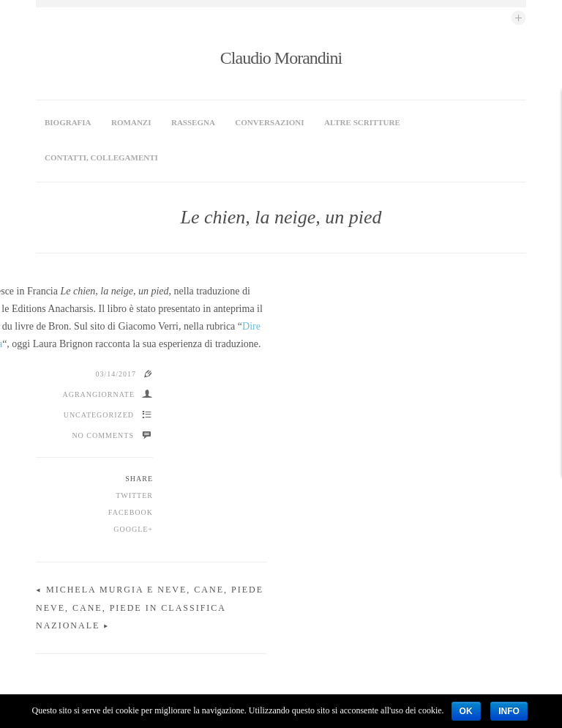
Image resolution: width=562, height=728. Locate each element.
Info (509, 711)
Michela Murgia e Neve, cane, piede (155, 508)
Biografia (68, 122)
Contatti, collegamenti (101, 157)
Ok (466, 711)
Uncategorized (99, 334)
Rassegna (193, 122)
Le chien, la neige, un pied (281, 217)
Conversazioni (269, 122)
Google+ (133, 448)
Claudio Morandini (281, 58)
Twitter (134, 414)
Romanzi (131, 122)
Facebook (131, 431)
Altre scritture (362, 122)
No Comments (103, 354)
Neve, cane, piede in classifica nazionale (387, 527)
